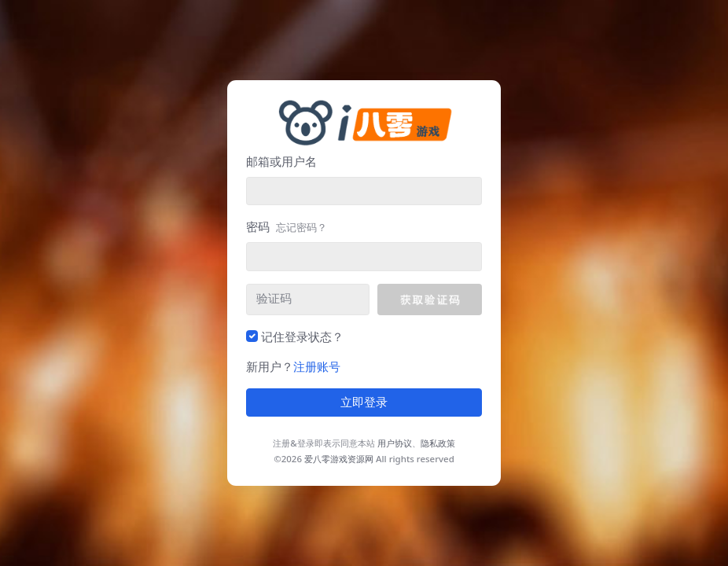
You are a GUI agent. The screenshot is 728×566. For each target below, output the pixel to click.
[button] (430, 300)
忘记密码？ (301, 227)
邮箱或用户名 (281, 161)
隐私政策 (438, 443)
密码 (287, 226)
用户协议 (395, 443)
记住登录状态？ (302, 336)
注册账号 (317, 366)
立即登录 (364, 402)
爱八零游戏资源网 (339, 459)
